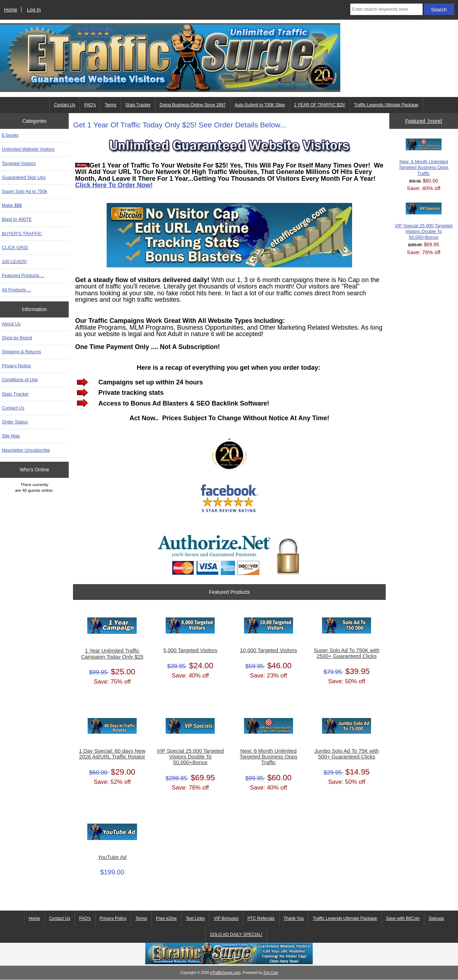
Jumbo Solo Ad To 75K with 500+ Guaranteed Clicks (347, 754)
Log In (34, 10)
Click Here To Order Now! (114, 185)
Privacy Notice (16, 366)
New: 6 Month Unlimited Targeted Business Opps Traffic (269, 757)
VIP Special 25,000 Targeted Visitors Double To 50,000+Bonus (190, 757)
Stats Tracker (138, 105)
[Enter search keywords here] (386, 9)
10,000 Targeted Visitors (269, 650)
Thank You (294, 918)
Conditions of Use (20, 380)
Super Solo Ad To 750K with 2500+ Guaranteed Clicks (347, 653)
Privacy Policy (113, 918)
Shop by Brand (17, 338)
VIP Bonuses (226, 918)
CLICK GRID (15, 248)
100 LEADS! (14, 261)
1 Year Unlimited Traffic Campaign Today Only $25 (112, 654)
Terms (111, 105)
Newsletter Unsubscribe (26, 450)
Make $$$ (12, 205)
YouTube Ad (112, 857)
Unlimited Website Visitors (28, 149)
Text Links (195, 918)
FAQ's (90, 105)
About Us (11, 324)
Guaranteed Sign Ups (24, 177)
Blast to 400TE (17, 219)
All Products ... (16, 290)
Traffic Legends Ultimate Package (345, 918)
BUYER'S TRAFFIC (22, 234)
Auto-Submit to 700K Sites (260, 105)
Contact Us (65, 105)
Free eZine (166, 918)
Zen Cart (271, 973)
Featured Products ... (23, 275)
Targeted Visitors (19, 163)
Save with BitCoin (403, 918)
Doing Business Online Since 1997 (193, 105)
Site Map (11, 436)
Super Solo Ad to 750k (25, 191)
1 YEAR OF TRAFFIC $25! (320, 105)
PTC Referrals (261, 918)
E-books (10, 135)
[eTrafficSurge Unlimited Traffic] (229, 963)
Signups (436, 918)
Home (11, 10)
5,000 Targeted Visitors (190, 650)
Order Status (15, 422)
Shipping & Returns (21, 352)
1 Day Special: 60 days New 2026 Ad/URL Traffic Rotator (112, 754)
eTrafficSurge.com (226, 973)
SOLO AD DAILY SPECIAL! (236, 935)
